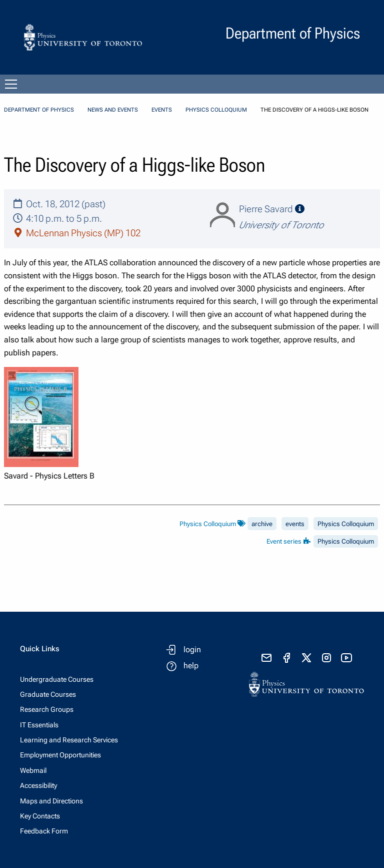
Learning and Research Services (69, 740)
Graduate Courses (48, 694)
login (192, 649)
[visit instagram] (326, 658)
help (191, 666)
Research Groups (47, 709)
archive (262, 524)
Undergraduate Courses (57, 679)
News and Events (113, 110)
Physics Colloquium (216, 110)
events (295, 524)
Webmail (33, 770)
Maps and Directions (51, 801)
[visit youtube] (346, 658)
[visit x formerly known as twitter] (306, 658)
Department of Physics (39, 110)
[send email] (266, 658)
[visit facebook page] (286, 658)
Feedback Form (44, 831)
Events (162, 110)
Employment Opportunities (60, 755)
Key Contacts (40, 816)
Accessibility (38, 785)
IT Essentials (39, 725)
